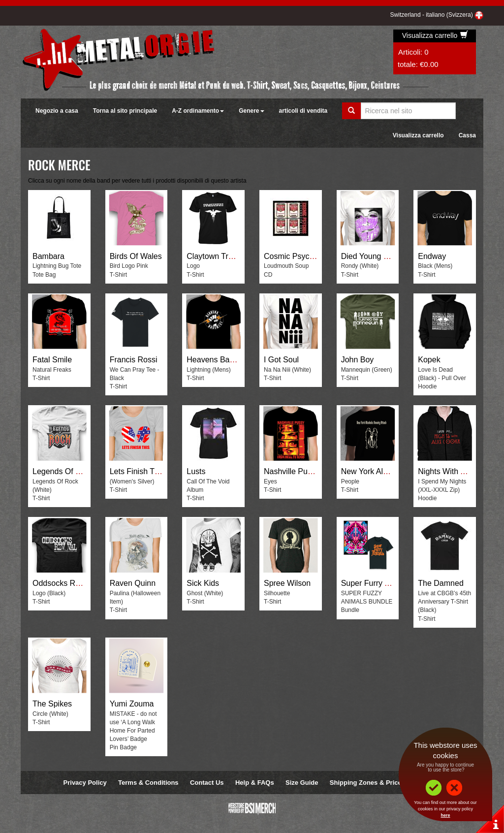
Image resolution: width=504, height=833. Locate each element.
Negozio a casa (57, 111)
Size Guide (302, 783)
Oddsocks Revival (64, 583)
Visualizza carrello (435, 35)
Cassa (467, 135)
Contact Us (207, 783)
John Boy (358, 360)
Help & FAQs (255, 783)
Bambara (48, 256)
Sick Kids (203, 583)
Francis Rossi (134, 360)
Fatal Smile (52, 360)
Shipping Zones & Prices (367, 783)
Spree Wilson (287, 583)
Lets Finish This (137, 471)
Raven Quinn (133, 583)
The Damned (441, 583)
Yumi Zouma (132, 704)
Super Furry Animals (377, 583)
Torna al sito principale (125, 111)
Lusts (196, 471)
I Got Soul (281, 360)
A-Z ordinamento (198, 111)
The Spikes (52, 704)
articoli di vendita (303, 111)
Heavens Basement (221, 360)
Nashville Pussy (292, 471)
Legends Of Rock (63, 471)
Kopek (429, 360)
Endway (432, 256)
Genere (251, 111)
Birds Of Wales (136, 256)
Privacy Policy (85, 783)
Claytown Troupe (216, 256)
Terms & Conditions (148, 783)
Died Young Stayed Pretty (386, 256)
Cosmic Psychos (293, 256)
